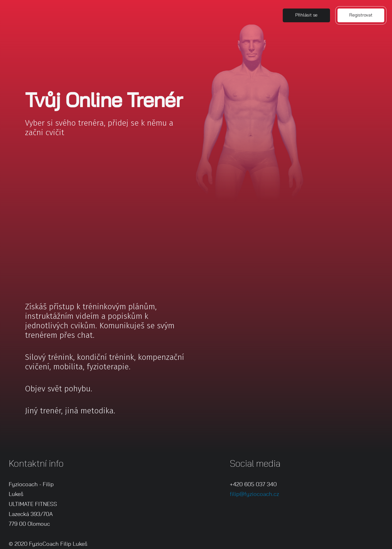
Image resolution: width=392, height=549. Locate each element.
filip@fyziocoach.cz (254, 494)
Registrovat (361, 15)
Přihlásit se (306, 15)
